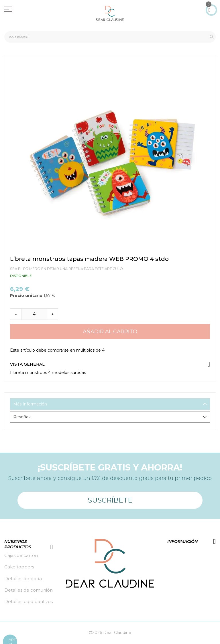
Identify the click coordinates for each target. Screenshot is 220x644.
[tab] (110, 404)
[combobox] (110, 37)
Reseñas (22, 417)
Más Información (30, 404)
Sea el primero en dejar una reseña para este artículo (66, 269)
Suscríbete (110, 500)
